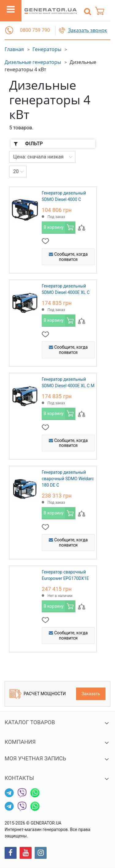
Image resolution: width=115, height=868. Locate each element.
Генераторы (47, 49)
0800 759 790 (35, 30)
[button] (9, 30)
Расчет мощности (38, 694)
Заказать (91, 694)
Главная (14, 49)
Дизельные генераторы (33, 62)
